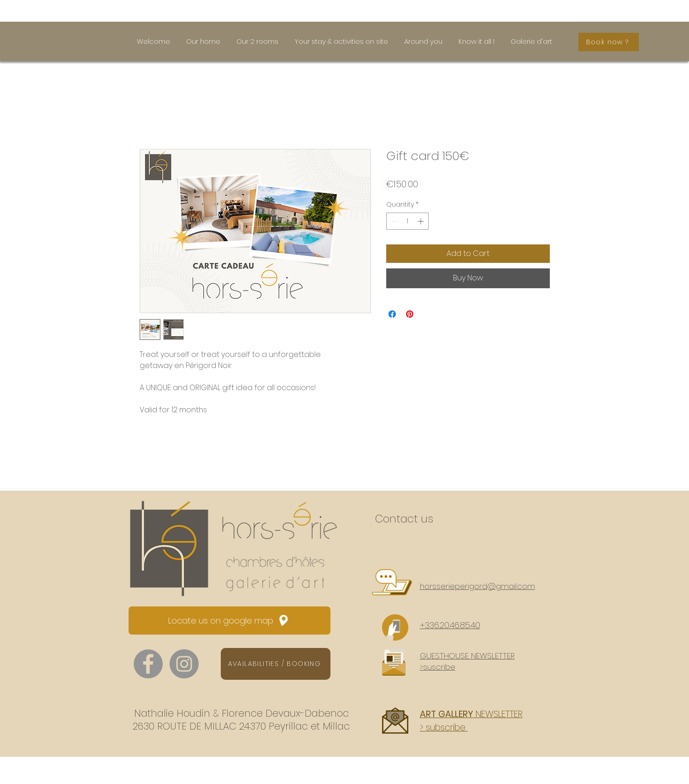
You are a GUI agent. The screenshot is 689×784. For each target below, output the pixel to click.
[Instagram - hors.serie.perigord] (184, 664)
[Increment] (421, 221)
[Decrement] (393, 221)
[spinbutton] (407, 221)
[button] (467, 661)
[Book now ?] (609, 42)
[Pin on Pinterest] (410, 314)
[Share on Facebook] (392, 314)
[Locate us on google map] (230, 621)
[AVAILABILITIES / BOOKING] (276, 664)
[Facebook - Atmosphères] (148, 664)
